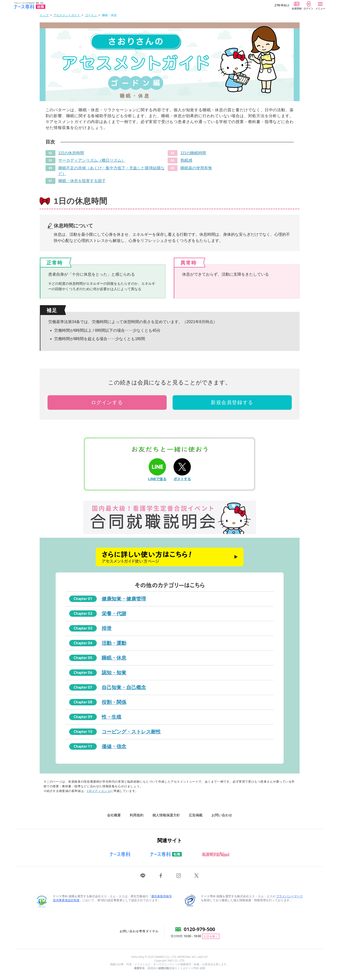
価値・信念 (98, 746)
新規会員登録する (232, 402)
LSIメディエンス (99, 791)
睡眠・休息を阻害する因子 (82, 181)
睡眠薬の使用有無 (196, 168)
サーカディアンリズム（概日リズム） (92, 160)
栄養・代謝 (98, 614)
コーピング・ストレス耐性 (115, 732)
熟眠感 (186, 160)
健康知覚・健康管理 (108, 599)
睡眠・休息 (98, 658)
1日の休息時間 (71, 153)
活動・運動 (98, 643)
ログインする (107, 402)
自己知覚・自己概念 (108, 687)
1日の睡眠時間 (193, 153)
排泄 (90, 628)
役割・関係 (98, 702)
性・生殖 (95, 717)
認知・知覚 (98, 673)
